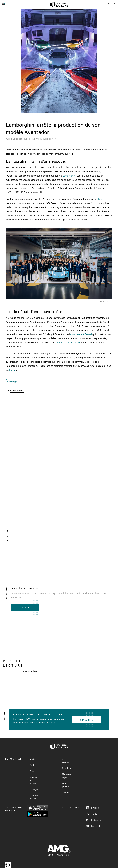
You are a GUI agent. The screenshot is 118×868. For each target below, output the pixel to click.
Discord (102, 199)
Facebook (93, 826)
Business (34, 765)
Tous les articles (30, 671)
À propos (65, 760)
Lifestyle (34, 789)
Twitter (92, 814)
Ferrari (13, 370)
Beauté (33, 771)
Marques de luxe (34, 797)
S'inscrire (25, 608)
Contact (66, 792)
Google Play (37, 814)
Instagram (94, 820)
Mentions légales (67, 776)
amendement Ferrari (81, 334)
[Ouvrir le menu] (3, 5)
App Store (37, 808)
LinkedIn (93, 808)
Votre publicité (66, 785)
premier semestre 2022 (68, 342)
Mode (32, 759)
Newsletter (67, 768)
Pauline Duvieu (48, 139)
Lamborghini (69, 175)
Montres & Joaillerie (34, 780)
